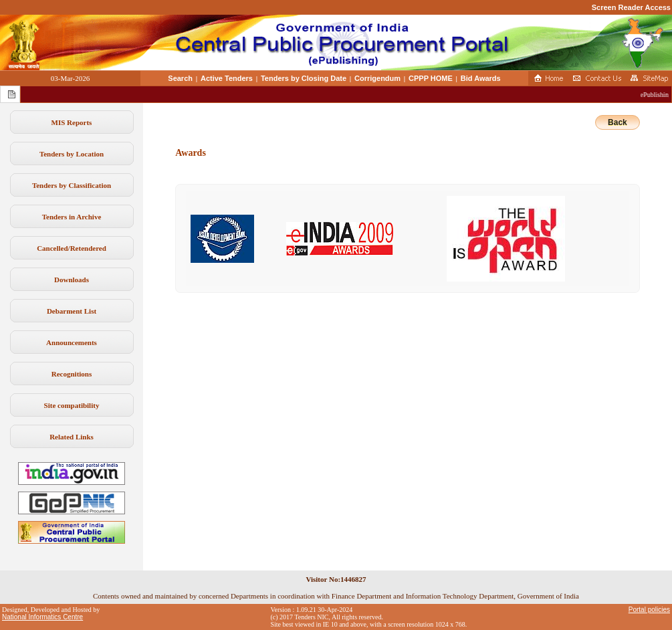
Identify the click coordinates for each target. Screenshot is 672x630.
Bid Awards (481, 78)
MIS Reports (72, 122)
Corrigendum (377, 78)
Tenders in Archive (72, 217)
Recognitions (72, 374)
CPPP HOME (431, 78)
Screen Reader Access (631, 7)
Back (618, 122)
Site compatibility (72, 405)
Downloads (72, 280)
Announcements (72, 342)
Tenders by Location (72, 154)
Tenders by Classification (72, 185)
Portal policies (649, 610)
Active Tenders (227, 78)
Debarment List (72, 311)
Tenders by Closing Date (304, 78)
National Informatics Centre (42, 617)
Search (180, 78)
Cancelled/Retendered (72, 248)
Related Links (72, 437)
